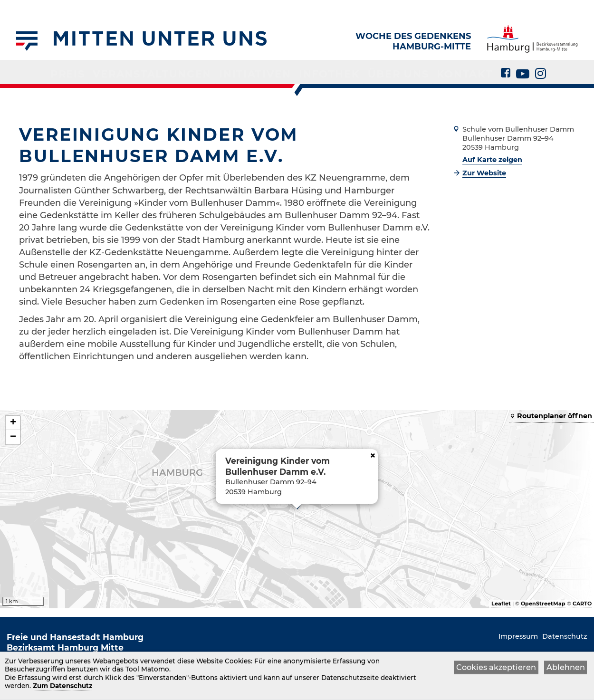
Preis (109, 72)
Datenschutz (565, 636)
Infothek (318, 72)
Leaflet (501, 604)
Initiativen (259, 72)
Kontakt (429, 72)
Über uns (374, 72)
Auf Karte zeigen (492, 160)
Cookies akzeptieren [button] (496, 668)
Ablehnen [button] (566, 668)
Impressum (518, 636)
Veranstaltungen (177, 72)
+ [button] (13, 423)
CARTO (582, 604)
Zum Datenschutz (62, 687)
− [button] (13, 437)
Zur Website (484, 173)
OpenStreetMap (543, 604)
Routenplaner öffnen (555, 416)
